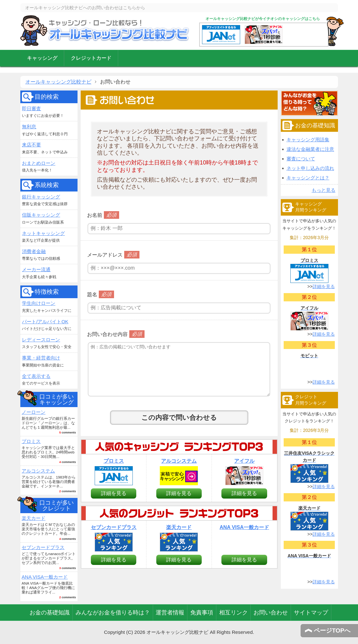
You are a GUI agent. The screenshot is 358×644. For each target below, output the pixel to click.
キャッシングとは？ (308, 178)
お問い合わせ (271, 613)
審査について (301, 159)
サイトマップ (311, 613)
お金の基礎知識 (50, 613)
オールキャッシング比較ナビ (105, 30)
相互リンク (233, 613)
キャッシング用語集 (308, 140)
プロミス (31, 441)
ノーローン (34, 412)
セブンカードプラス (43, 547)
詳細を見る (114, 493)
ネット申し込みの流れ (310, 168)
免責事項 (202, 613)
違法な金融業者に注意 (310, 149)
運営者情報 (170, 613)
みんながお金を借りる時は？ (113, 613)
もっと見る (324, 190)
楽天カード (34, 518)
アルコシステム (38, 471)
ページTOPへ (332, 631)
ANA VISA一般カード (45, 577)
